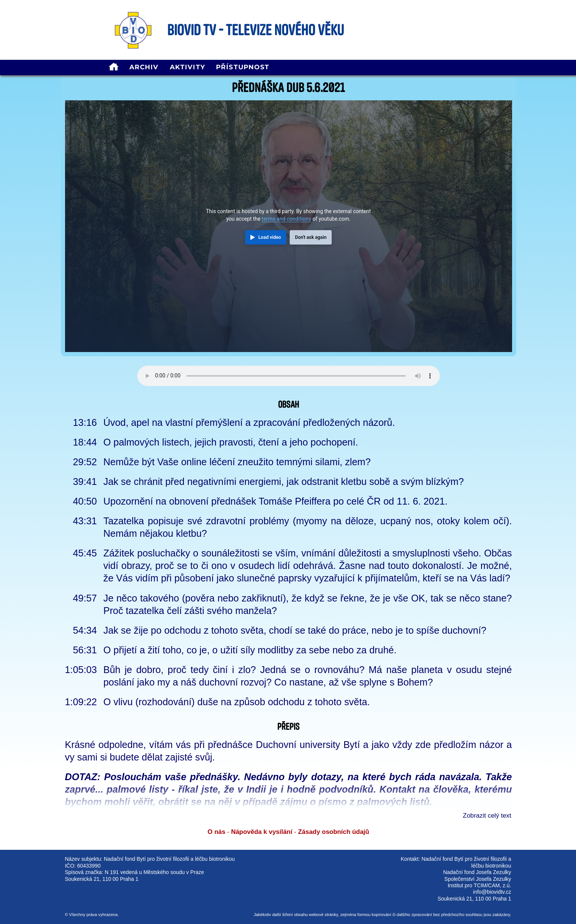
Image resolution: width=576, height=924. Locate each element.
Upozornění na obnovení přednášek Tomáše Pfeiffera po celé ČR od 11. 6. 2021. (275, 501)
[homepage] (114, 68)
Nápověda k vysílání (262, 832)
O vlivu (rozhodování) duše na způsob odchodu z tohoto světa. (237, 702)
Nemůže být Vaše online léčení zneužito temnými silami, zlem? (237, 462)
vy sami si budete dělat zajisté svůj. (140, 757)
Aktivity (188, 67)
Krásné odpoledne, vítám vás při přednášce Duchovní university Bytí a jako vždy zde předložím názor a (289, 745)
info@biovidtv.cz (492, 892)
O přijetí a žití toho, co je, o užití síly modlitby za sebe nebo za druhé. (250, 650)
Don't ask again (311, 237)
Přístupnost (243, 67)
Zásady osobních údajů (334, 832)
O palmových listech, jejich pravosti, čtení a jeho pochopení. (231, 442)
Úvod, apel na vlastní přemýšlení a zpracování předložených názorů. (249, 422)
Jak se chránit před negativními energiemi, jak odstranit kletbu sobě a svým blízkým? (283, 481)
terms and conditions (286, 219)
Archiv (144, 67)
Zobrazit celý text (487, 816)
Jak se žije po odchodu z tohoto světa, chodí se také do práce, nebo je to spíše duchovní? (295, 630)
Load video (270, 237)
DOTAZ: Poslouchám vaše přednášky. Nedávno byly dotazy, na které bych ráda (250, 777)
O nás (217, 832)
